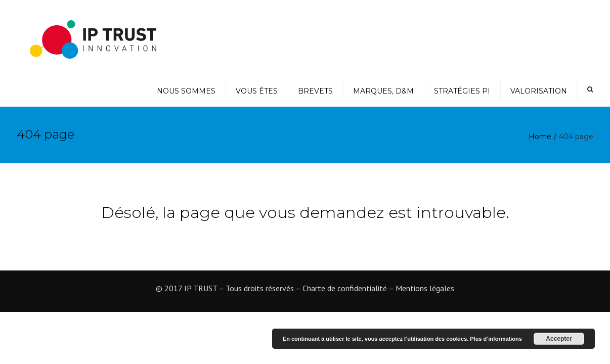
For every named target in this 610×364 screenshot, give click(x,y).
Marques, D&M (383, 91)
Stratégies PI (462, 91)
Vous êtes (257, 91)
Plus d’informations (496, 339)
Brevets (315, 91)
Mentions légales (425, 288)
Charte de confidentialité (345, 288)
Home (540, 136)
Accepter (559, 339)
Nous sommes (186, 91)
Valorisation (539, 91)
